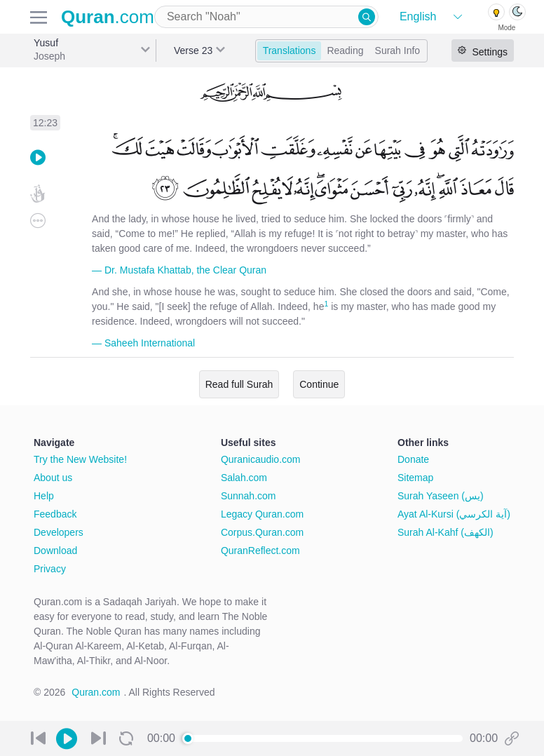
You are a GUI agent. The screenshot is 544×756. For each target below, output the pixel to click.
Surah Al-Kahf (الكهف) (446, 532)
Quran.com (96, 692)
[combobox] (266, 17)
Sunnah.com (249, 496)
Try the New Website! (80, 459)
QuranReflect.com (260, 551)
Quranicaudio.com (261, 459)
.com (108, 17)
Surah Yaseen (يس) (441, 496)
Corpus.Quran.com (262, 532)
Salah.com (244, 478)
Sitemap (415, 478)
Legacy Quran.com (262, 514)
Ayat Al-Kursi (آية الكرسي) (454, 514)
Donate (413, 459)
